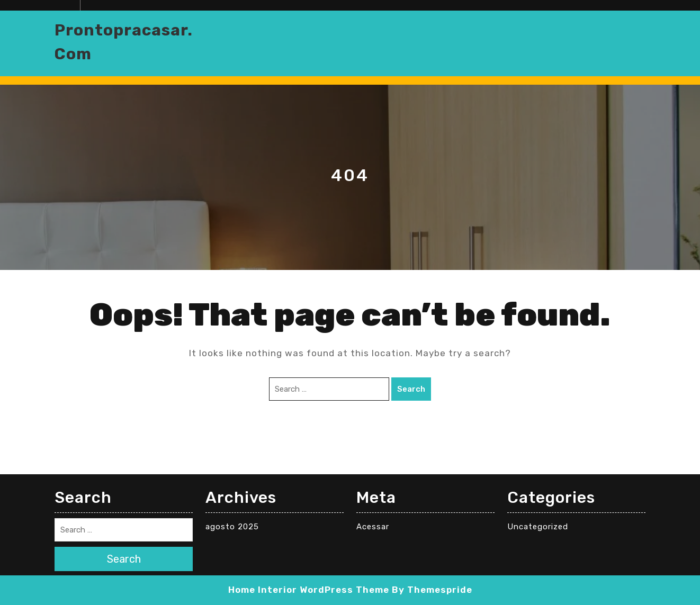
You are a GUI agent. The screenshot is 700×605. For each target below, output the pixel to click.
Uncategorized (538, 527)
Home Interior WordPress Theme (309, 590)
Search (411, 389)
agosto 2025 (232, 527)
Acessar (373, 527)
